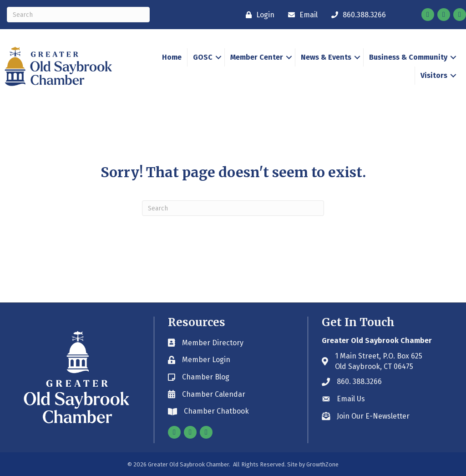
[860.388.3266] (356, 15)
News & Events (326, 57)
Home (172, 57)
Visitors (434, 75)
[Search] (78, 15)
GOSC (203, 57)
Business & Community (408, 57)
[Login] (258, 15)
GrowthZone (322, 464)
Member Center (257, 57)
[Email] (301, 15)
